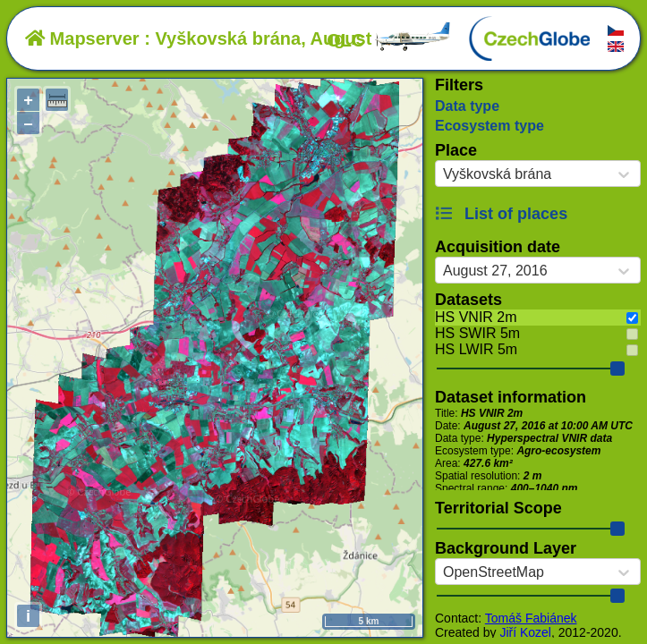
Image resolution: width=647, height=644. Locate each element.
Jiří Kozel (525, 632)
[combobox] (443, 174)
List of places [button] (501, 214)
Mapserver (82, 38)
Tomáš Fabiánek (531, 618)
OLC (389, 40)
